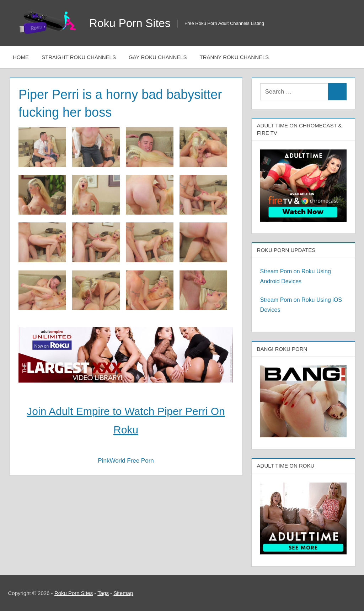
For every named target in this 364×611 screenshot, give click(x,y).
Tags (103, 593)
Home (21, 57)
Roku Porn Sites (130, 23)
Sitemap (123, 593)
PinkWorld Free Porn (126, 461)
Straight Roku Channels (79, 57)
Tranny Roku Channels (234, 57)
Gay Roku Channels (158, 57)
